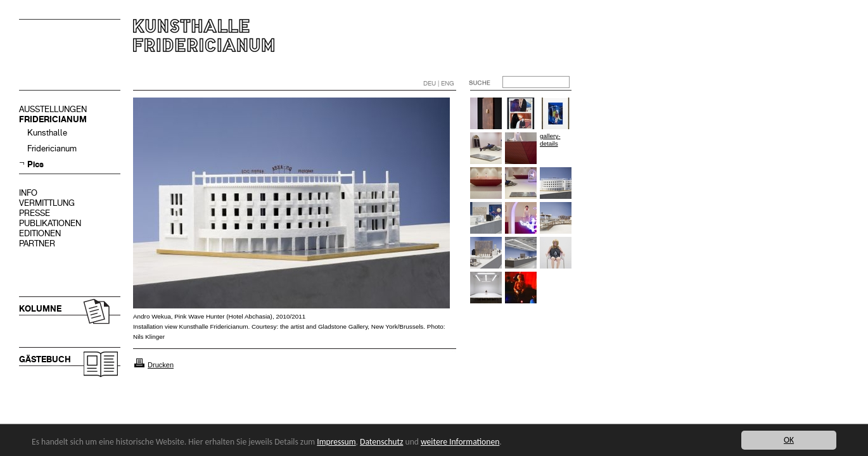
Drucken (161, 365)
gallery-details (550, 140)
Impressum (336, 442)
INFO (28, 193)
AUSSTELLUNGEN (53, 109)
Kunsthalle (47, 133)
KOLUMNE (40, 309)
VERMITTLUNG (47, 203)
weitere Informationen (460, 442)
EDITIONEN (40, 233)
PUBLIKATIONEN (50, 223)
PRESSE (35, 213)
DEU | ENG (439, 83)
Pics (35, 164)
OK (789, 440)
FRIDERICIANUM (53, 119)
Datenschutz (381, 442)
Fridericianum (52, 149)
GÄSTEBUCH (45, 359)
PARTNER (37, 244)
